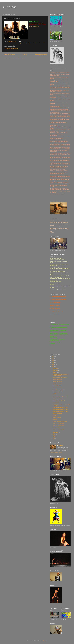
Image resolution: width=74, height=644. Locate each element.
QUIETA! (55, 394)
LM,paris (61, 445)
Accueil (25, 55)
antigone (55, 420)
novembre (55, 371)
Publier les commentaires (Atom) (17, 58)
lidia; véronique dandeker (21, 43)
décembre (55, 369)
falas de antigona (57, 418)
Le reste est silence (57, 380)
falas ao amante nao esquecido (60, 422)
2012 (53, 357)
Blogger (45, 641)
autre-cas (10, 7)
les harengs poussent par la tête (60, 407)
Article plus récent (9, 55)
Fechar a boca (56, 402)
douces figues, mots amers (59, 390)
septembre (56, 432)
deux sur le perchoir (57, 388)
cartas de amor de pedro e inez (60, 378)
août (54, 434)
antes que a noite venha (58, 424)
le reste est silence (57, 386)
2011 (53, 359)
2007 (53, 367)
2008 (53, 365)
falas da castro (56, 428)
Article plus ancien (41, 55)
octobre (55, 373)
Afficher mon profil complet (56, 452)
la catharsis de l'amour (58, 392)
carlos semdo (11, 43)
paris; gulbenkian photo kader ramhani (36, 43)
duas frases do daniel (58, 398)
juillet (54, 436)
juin (54, 438)
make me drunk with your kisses (60, 396)
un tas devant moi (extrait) (59, 400)
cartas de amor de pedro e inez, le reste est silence (61, 375)
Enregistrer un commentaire (12, 49)
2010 (53, 361)
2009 (53, 363)
